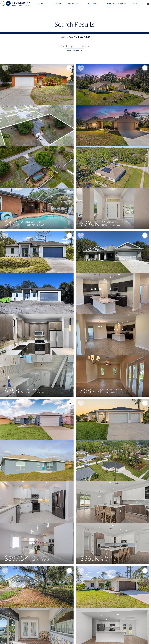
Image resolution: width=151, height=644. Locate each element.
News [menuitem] (136, 4)
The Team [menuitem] (41, 4)
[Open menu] (148, 4)
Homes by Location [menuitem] (116, 4)
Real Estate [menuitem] (93, 4)
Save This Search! (75, 50)
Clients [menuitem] (57, 4)
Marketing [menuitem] (74, 4)
